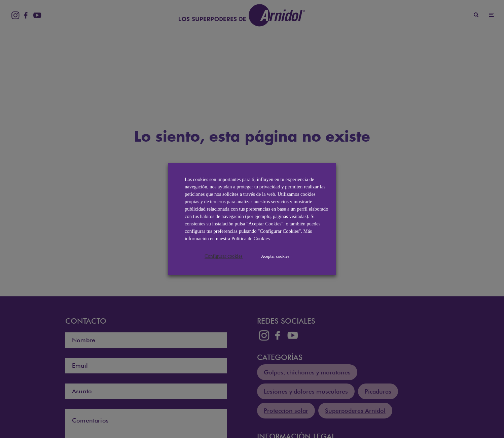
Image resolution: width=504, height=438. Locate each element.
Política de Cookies (251, 239)
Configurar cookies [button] (224, 256)
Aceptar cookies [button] (275, 256)
